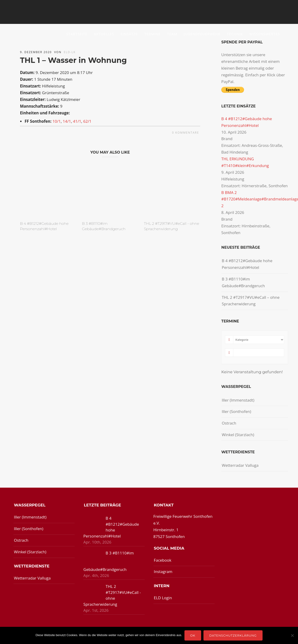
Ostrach (229, 423)
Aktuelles (104, 34)
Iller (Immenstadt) (238, 400)
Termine (152, 34)
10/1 (56, 121)
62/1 (87, 121)
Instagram (163, 572)
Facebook (163, 560)
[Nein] (292, 635)
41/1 (77, 121)
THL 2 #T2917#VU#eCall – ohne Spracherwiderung (251, 301)
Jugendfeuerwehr (202, 34)
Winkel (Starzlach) (238, 435)
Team (172, 34)
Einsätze (129, 34)
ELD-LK (70, 52)
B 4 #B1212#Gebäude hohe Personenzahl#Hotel (247, 264)
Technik (235, 34)
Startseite (77, 34)
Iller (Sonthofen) (236, 411)
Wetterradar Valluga (240, 465)
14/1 (67, 121)
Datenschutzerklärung (233, 635)
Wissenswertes (265, 34)
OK (193, 635)
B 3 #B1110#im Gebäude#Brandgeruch (243, 282)
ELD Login (163, 598)
